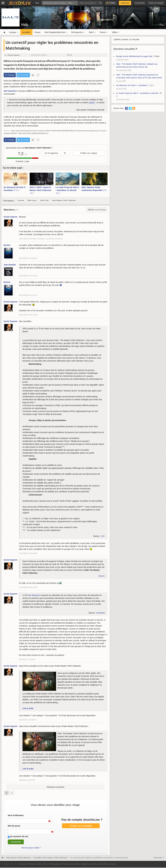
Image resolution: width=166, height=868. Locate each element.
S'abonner (125, 3)
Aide (101, 864)
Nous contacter (110, 864)
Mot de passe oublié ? (31, 848)
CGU (45, 864)
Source (102, 576)
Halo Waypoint (33, 595)
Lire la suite (28, 708)
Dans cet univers (88, 3)
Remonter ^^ (159, 858)
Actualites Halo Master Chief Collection (50, 858)
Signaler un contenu (89, 864)
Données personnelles (71, 864)
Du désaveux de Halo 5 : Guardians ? (15, 189)
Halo (25, 25)
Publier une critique (89, 153)
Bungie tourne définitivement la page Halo (134, 56)
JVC (103, 536)
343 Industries (10, 91)
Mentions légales (35, 864)
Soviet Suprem (14, 55)
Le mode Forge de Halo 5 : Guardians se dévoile (67, 190)
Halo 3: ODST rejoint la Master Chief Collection (41, 190)
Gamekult (101, 613)
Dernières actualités (124, 49)
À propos (23, 864)
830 (157, 56)
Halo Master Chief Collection (19, 858)
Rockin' (7, 245)
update (92, 103)
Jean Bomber (10, 265)
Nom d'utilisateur (16, 815)
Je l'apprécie (51, 153)
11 (70, 55)
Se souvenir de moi (19, 836)
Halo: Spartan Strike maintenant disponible (94, 189)
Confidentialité (54, 864)
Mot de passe (14, 826)
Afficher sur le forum (97, 210)
